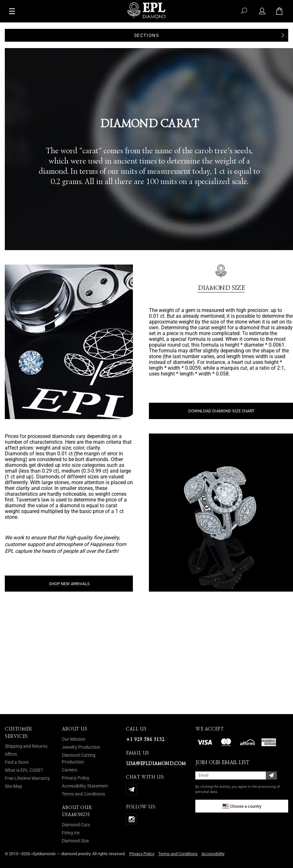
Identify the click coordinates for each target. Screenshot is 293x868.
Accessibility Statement (85, 786)
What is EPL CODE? (24, 770)
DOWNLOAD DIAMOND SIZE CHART (221, 411)
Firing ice (71, 833)
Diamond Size (75, 841)
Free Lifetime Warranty (27, 778)
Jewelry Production (81, 747)
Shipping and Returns (26, 746)
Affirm (11, 754)
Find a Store (17, 762)
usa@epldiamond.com (156, 763)
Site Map (13, 786)
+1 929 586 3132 (145, 739)
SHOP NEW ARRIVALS (69, 584)
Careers (69, 770)
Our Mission (74, 739)
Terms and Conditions (83, 794)
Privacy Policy (76, 778)
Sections (147, 35)
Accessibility (213, 854)
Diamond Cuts (76, 825)
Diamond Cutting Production (79, 758)
